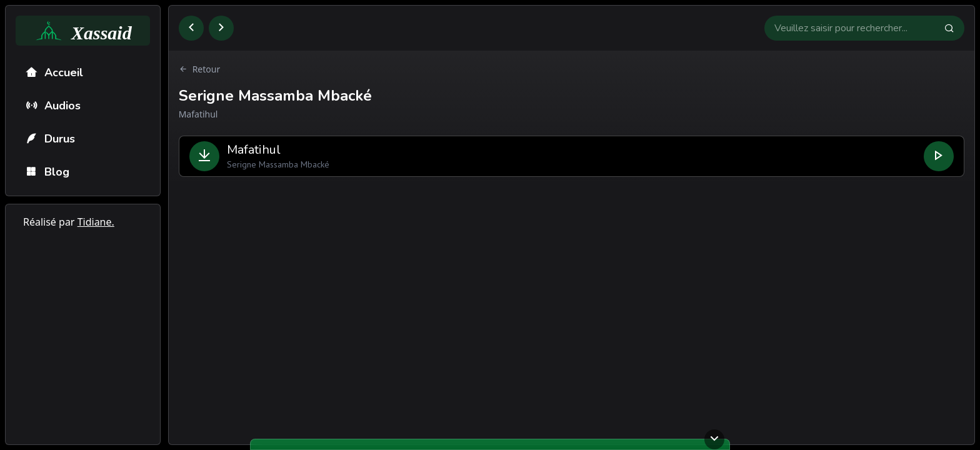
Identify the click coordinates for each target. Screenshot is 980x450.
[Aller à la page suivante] (221, 28)
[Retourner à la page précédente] (191, 28)
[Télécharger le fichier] (204, 156)
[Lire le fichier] (939, 156)
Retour (200, 69)
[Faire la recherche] (954, 28)
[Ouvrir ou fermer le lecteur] (714, 439)
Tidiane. (96, 222)
